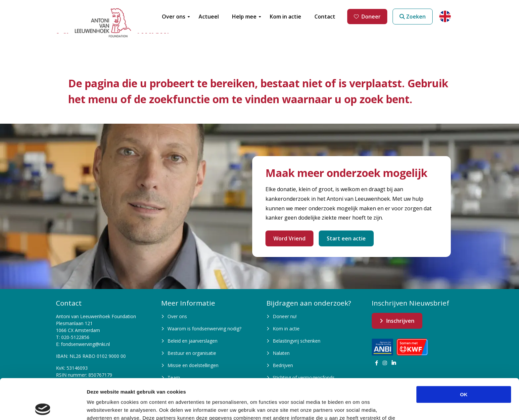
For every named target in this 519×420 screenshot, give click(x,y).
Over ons (177, 316)
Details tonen (358, 407)
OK (464, 354)
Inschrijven (400, 321)
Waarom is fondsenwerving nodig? (204, 329)
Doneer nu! (285, 316)
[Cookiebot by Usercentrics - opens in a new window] (43, 407)
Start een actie (346, 238)
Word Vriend (289, 238)
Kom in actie (286, 329)
